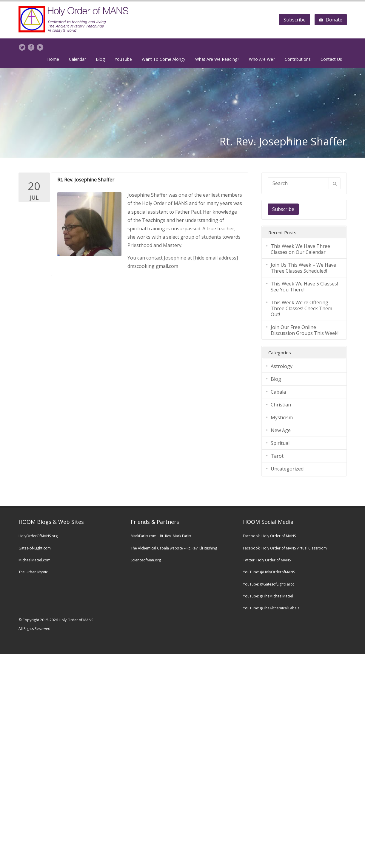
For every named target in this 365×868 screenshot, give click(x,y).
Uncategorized (287, 468)
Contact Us (331, 59)
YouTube (123, 59)
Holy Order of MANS (279, 536)
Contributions (298, 59)
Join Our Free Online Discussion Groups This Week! (305, 330)
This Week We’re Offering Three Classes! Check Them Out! (301, 308)
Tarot (277, 456)
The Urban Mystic (33, 572)
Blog (100, 59)
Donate (331, 20)
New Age (281, 430)
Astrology (282, 366)
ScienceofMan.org (146, 560)
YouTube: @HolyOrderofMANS (269, 572)
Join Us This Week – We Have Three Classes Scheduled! (303, 268)
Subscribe (295, 20)
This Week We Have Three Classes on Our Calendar (300, 249)
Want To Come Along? (164, 59)
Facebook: (252, 536)
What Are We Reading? (217, 59)
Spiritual (280, 443)
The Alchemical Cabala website (157, 548)
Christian (281, 404)
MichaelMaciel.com (34, 560)
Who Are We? (262, 59)
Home (53, 59)
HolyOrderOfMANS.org (38, 536)
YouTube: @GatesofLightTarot (268, 584)
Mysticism (282, 417)
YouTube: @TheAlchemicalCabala (271, 608)
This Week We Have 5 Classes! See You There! (304, 286)
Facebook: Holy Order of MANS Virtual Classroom (285, 548)
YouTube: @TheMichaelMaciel (268, 596)
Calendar (77, 59)
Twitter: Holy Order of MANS (267, 560)
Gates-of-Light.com (35, 548)
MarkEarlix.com (144, 536)
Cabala (278, 392)
